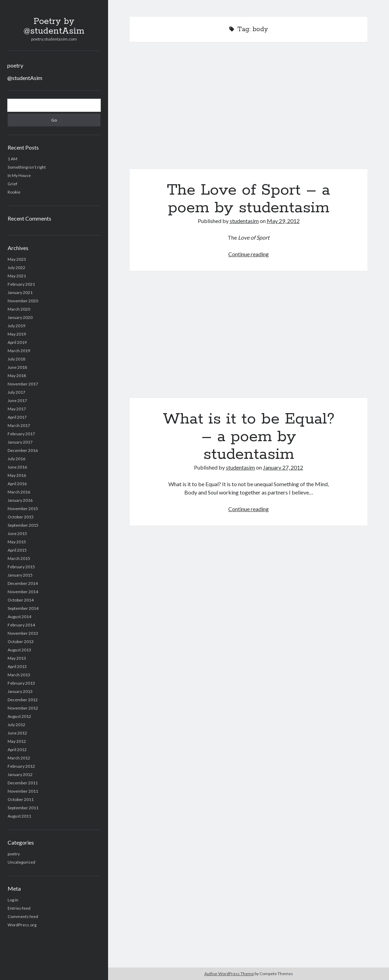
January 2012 (20, 774)
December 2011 (23, 783)
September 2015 (23, 525)
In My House (19, 175)
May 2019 (17, 334)
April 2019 (17, 342)
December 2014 (23, 583)
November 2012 (23, 708)
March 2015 (19, 558)
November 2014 (23, 592)
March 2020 (19, 309)
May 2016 (17, 475)
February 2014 (21, 625)
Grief (12, 184)
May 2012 (17, 741)
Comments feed (23, 916)
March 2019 (19, 351)
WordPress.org (22, 925)
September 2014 (23, 608)
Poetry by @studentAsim (54, 26)
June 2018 (17, 367)
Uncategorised (21, 862)
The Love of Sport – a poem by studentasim (248, 110)
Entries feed (19, 908)
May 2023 (17, 259)
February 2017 (21, 434)
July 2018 (16, 359)
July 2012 (16, 725)
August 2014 (19, 617)
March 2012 (19, 758)
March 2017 (19, 425)
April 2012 (17, 750)
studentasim (244, 221)
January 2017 (20, 442)
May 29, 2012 (283, 221)
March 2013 (19, 675)
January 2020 (20, 317)
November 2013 (23, 633)
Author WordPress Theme (229, 974)
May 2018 (17, 376)
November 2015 (23, 509)
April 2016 (17, 484)
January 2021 (20, 292)
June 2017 (17, 400)
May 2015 (17, 542)
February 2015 (21, 567)
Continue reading (249, 254)
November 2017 (23, 384)
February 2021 (21, 284)
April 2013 (17, 666)
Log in (13, 900)
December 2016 (23, 450)
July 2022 (16, 268)
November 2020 (23, 301)
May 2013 (17, 658)
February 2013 (21, 683)
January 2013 (20, 691)
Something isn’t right (27, 167)
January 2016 (20, 500)
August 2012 (19, 716)
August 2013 (19, 650)
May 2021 (17, 276)
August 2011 (19, 816)
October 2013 (21, 642)
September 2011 (23, 808)
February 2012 (21, 766)
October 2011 (21, 799)
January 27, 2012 (283, 467)
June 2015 (17, 533)
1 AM (12, 159)
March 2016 (19, 492)
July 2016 (16, 459)
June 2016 (17, 467)
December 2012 (23, 700)
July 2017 (16, 392)
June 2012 (17, 733)
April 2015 (17, 550)
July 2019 (16, 326)
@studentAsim (25, 78)
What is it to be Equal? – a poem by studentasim (248, 338)
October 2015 (21, 517)
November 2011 (23, 791)
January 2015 (20, 575)
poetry (15, 65)
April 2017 (17, 417)
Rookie (14, 192)
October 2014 (21, 600)
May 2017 (17, 409)
